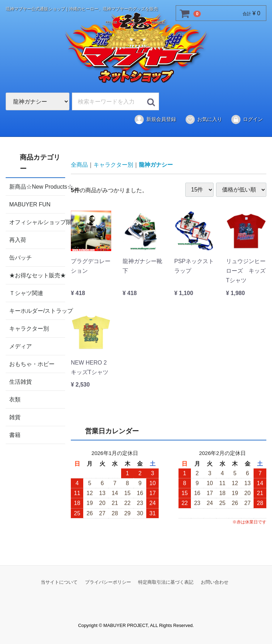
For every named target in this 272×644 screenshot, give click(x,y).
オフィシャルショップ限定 (37, 222)
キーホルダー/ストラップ (37, 310)
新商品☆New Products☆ (37, 186)
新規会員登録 (155, 120)
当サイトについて (59, 582)
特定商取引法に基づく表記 (166, 582)
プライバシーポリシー (108, 582)
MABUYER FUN (30, 204)
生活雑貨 (21, 381)
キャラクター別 (29, 328)
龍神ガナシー (156, 165)
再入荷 (18, 240)
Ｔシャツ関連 (26, 293)
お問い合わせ (215, 582)
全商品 (79, 165)
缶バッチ (21, 257)
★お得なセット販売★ (37, 275)
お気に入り (203, 120)
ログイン (247, 120)
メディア (21, 346)
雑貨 (15, 417)
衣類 (15, 399)
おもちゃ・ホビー (32, 364)
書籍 (15, 435)
